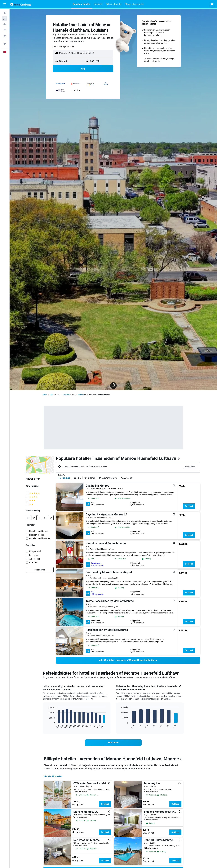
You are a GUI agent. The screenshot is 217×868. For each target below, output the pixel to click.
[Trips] (5, 44)
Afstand (126, 478)
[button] (5, 4)
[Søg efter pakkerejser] (5, 30)
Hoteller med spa (37, 535)
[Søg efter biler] (5, 24)
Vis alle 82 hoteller (53, 776)
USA (52, 395)
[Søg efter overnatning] (5, 19)
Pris (77, 478)
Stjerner (90, 478)
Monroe (81, 395)
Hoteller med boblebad (40, 538)
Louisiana (66, 395)
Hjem (45, 395)
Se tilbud (189, 506)
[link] (40, 570)
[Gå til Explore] (5, 36)
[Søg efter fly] (5, 13)
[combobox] (64, 47)
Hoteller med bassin (39, 531)
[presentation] (179, 459)
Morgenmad (35, 551)
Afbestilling (35, 559)
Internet (33, 562)
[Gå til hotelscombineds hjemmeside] (21, 4)
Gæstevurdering (108, 478)
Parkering (34, 555)
